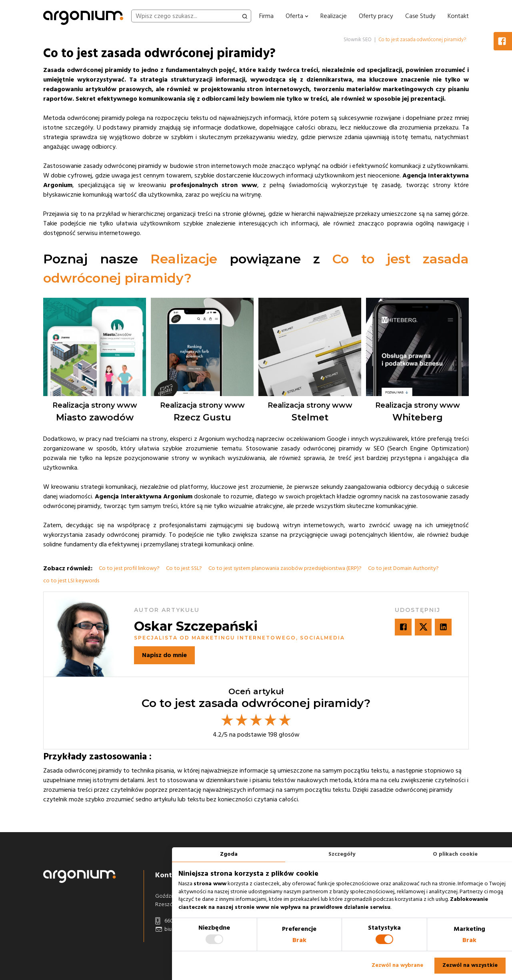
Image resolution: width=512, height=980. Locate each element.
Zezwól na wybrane (397, 965)
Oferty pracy (376, 16)
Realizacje (334, 16)
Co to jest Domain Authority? (403, 568)
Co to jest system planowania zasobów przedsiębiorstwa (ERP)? (285, 568)
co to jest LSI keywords (71, 581)
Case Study (420, 16)
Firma (266, 16)
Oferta (297, 16)
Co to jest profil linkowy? (129, 568)
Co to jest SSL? (184, 568)
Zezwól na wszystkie (470, 965)
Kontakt (458, 16)
